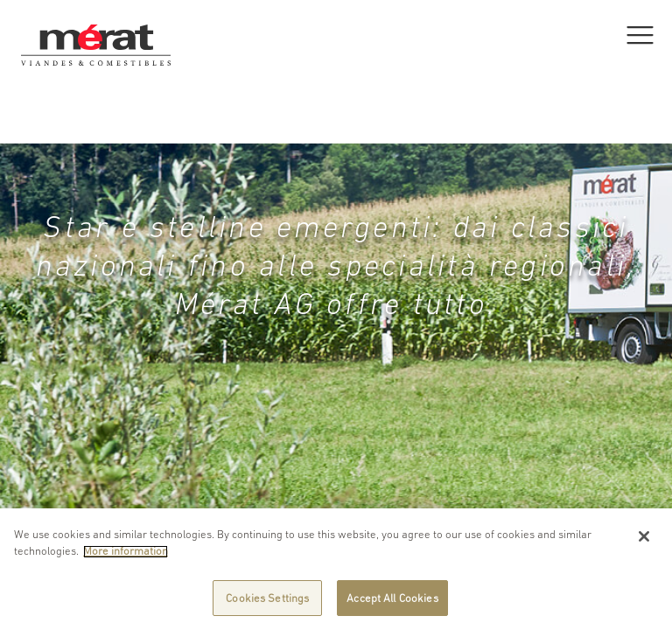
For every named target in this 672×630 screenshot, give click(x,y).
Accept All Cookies (392, 605)
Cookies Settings (267, 605)
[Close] (644, 543)
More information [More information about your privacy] (126, 558)
